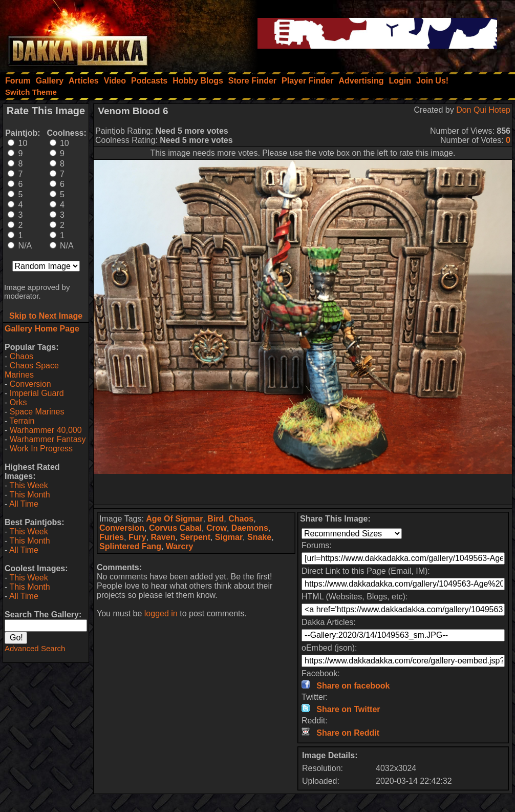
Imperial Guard (37, 393)
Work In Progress (41, 449)
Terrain (22, 421)
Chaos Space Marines (32, 370)
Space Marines (37, 412)
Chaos (22, 356)
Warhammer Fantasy (48, 439)
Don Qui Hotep (483, 110)
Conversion (30, 384)
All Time (24, 504)
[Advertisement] (303, 489)
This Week (28, 485)
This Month (29, 495)
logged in (161, 613)
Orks (18, 402)
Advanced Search (35, 648)
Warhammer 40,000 (46, 430)
